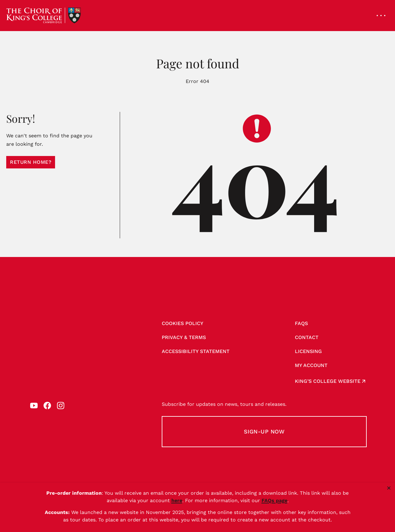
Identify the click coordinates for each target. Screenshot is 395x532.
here (177, 500)
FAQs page (274, 500)
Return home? (31, 162)
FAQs (301, 323)
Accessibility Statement (196, 351)
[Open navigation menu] (381, 16)
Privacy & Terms (184, 337)
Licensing (308, 351)
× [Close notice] (389, 488)
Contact (307, 337)
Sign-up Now (264, 431)
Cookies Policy (183, 323)
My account (311, 365)
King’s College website (328, 381)
